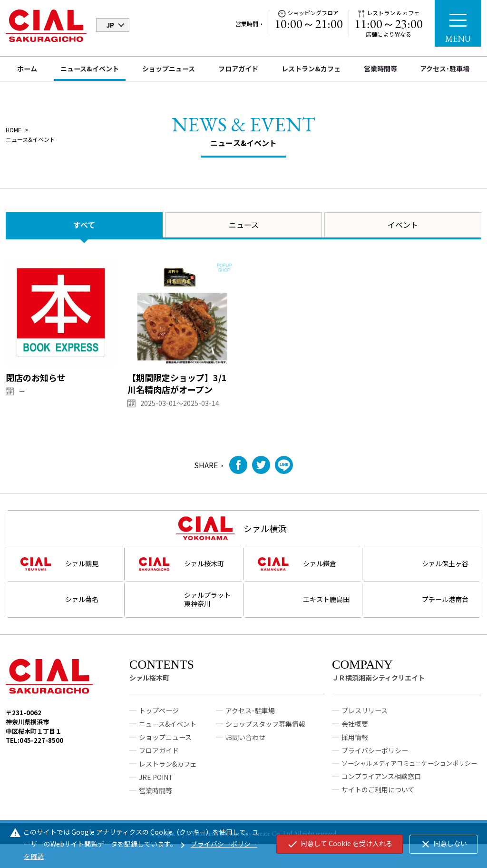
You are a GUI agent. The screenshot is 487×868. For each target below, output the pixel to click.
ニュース (244, 225)
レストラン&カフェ (311, 69)
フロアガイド (238, 69)
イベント (403, 225)
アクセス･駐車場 (445, 69)
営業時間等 (380, 69)
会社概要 (355, 741)
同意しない (443, 844)
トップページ (159, 728)
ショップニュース (169, 69)
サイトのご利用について (378, 807)
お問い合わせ (245, 754)
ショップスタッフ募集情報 (265, 741)
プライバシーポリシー (375, 768)
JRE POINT (156, 794)
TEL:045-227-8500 (34, 757)
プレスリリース (365, 728)
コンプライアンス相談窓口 (381, 793)
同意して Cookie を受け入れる (340, 844)
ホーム (27, 69)
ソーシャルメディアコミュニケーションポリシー (409, 780)
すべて (84, 225)
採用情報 (355, 754)
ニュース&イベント (90, 69)
